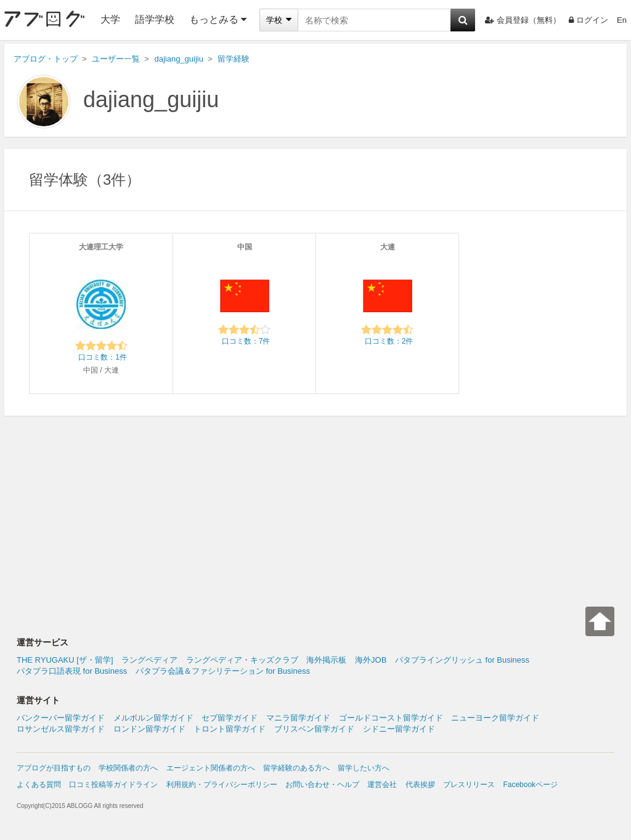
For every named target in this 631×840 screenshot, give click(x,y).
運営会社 (382, 785)
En (622, 20)
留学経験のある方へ (296, 768)
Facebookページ (530, 785)
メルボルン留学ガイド (153, 718)
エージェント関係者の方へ (211, 768)
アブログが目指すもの (54, 768)
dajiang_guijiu (151, 99)
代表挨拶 (420, 785)
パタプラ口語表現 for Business (72, 671)
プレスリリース (469, 785)
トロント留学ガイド (230, 729)
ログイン (588, 20)
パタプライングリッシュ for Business (462, 660)
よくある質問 (39, 785)
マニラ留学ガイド (298, 718)
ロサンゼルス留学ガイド (61, 729)
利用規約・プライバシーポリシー (222, 785)
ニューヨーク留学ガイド (495, 718)
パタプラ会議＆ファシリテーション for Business (223, 671)
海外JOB (371, 660)
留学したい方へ (364, 768)
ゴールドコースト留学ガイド (391, 718)
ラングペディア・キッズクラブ (242, 660)
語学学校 (155, 19)
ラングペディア (149, 660)
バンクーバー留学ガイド (61, 718)
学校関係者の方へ (128, 768)
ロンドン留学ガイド (149, 729)
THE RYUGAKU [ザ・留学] (65, 660)
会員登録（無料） (523, 20)
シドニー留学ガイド (399, 729)
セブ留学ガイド (230, 718)
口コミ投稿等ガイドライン (113, 785)
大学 (110, 19)
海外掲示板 (326, 660)
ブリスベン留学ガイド (314, 729)
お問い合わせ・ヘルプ (322, 785)
